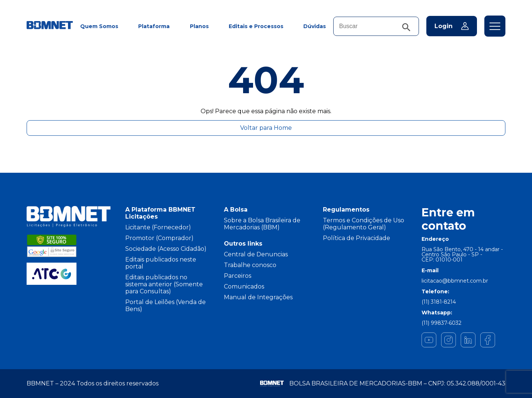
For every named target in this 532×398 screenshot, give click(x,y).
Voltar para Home (266, 128)
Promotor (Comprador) (159, 238)
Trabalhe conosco (250, 265)
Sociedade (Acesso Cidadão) (166, 249)
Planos (199, 26)
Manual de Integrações (258, 297)
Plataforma (154, 26)
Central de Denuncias (256, 254)
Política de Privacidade (357, 238)
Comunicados (244, 286)
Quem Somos (99, 26)
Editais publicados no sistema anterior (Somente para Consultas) (164, 284)
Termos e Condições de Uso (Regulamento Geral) (364, 224)
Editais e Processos (256, 26)
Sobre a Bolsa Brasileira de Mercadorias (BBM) (262, 224)
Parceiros (238, 276)
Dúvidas (315, 26)
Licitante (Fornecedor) (158, 227)
